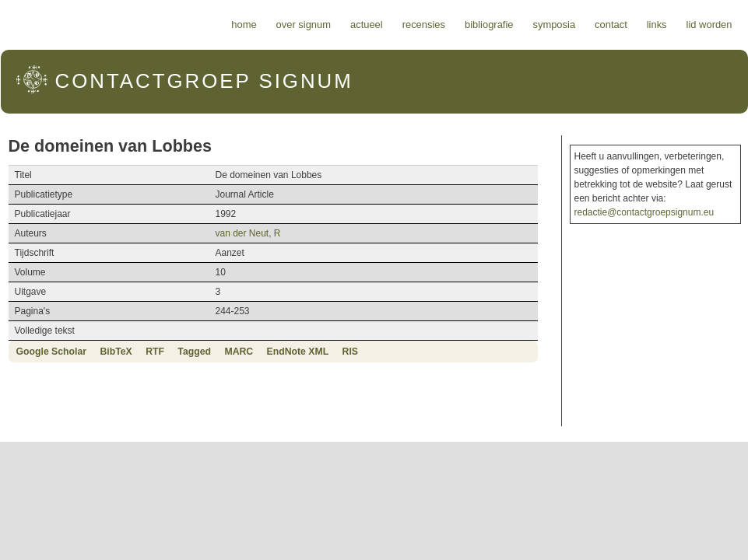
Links (657, 24)
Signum (204, 81)
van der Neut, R (248, 233)
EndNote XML (298, 352)
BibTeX (116, 352)
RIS (350, 352)
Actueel (367, 24)
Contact (611, 24)
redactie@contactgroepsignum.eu (644, 212)
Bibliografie (489, 24)
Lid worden (709, 24)
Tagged (194, 352)
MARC (239, 352)
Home (244, 24)
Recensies (424, 24)
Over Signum (304, 24)
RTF (155, 352)
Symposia (554, 24)
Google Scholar (52, 352)
